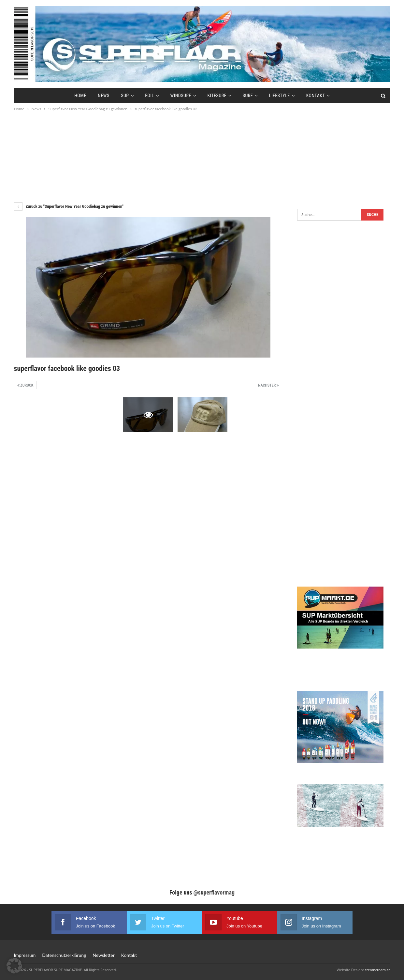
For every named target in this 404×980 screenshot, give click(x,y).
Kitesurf (217, 96)
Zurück (25, 385)
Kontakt (316, 96)
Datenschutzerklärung (64, 955)
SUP (125, 96)
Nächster (268, 385)
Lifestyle (280, 96)
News (104, 96)
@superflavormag (214, 892)
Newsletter (103, 955)
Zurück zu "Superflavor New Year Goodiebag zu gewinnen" (69, 206)
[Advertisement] (202, 157)
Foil (149, 96)
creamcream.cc (377, 970)
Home (80, 96)
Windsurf (180, 96)
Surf (248, 96)
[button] (14, 966)
